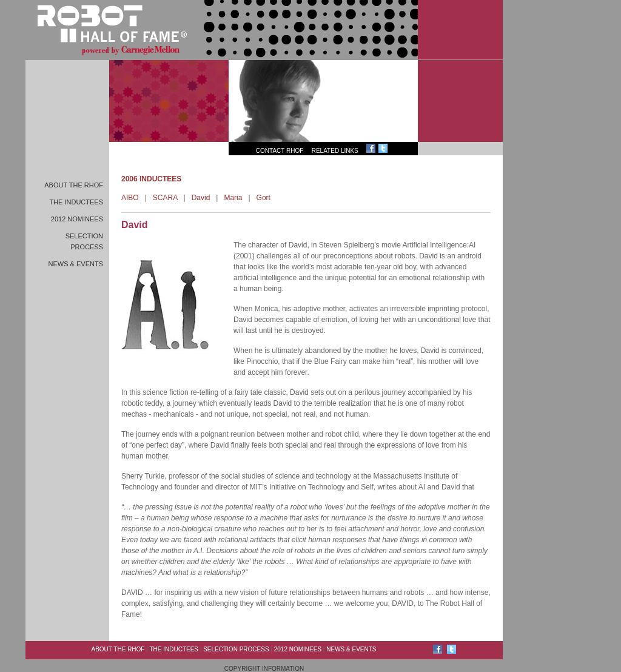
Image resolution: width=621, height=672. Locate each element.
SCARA (165, 198)
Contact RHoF (280, 151)
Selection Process (236, 649)
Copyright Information (264, 669)
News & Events (76, 264)
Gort (264, 198)
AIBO (130, 198)
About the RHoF (74, 185)
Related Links (335, 151)
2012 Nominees (77, 219)
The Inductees (76, 202)
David (201, 198)
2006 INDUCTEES (151, 179)
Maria (233, 198)
